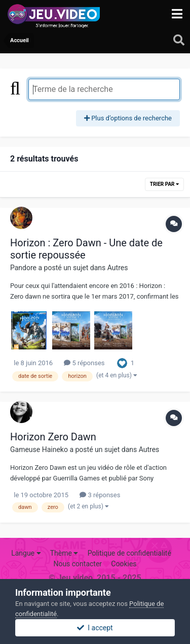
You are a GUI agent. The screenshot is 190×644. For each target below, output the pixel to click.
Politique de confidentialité (129, 553)
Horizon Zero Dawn (53, 437)
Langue (26, 553)
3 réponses (100, 495)
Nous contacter (78, 564)
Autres (118, 268)
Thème (64, 553)
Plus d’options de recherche (128, 118)
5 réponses (84, 363)
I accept (95, 628)
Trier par (164, 184)
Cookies (124, 564)
